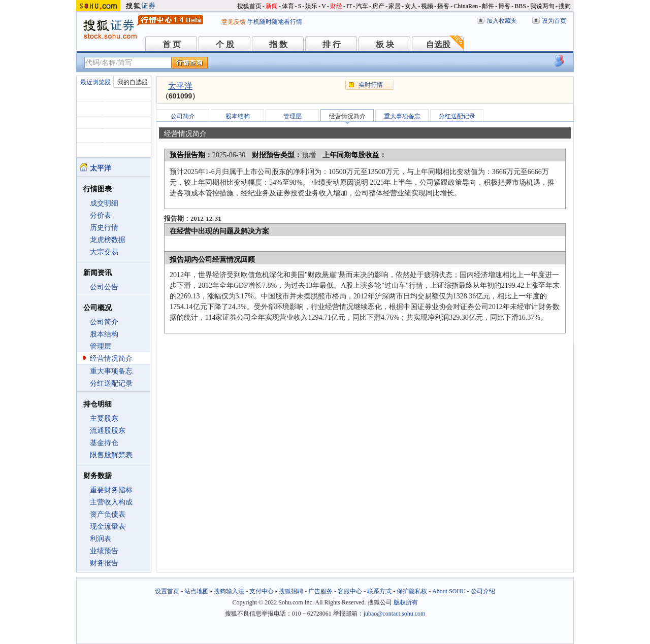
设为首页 (554, 21)
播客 (443, 6)
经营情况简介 (111, 359)
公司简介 (104, 322)
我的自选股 (133, 82)
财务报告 (104, 563)
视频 (427, 6)
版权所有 (406, 602)
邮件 (488, 6)
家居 (395, 6)
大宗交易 (104, 252)
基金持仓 (104, 443)
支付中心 (262, 591)
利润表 (101, 539)
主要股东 (104, 418)
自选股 (438, 44)
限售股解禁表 (111, 455)
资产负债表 (108, 514)
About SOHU (449, 591)
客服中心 (350, 591)
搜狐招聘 (291, 591)
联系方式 (379, 591)
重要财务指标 (111, 490)
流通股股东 (108, 431)
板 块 (385, 44)
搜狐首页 (249, 6)
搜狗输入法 (229, 591)
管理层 (101, 346)
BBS (520, 6)
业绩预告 (104, 551)
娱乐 (311, 6)
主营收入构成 (111, 502)
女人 (411, 6)
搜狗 (565, 6)
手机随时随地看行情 (275, 22)
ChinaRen (466, 6)
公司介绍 (483, 591)
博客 (504, 6)
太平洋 (180, 86)
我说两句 (542, 6)
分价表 (101, 215)
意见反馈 (234, 22)
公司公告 (104, 287)
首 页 (172, 44)
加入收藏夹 (502, 21)
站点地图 (197, 591)
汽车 (362, 6)
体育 (288, 6)
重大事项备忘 (111, 371)
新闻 (272, 6)
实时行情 (371, 85)
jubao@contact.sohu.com (395, 614)
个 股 (225, 44)
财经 (336, 6)
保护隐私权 (412, 591)
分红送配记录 (111, 383)
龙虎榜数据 (108, 240)
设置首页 (167, 591)
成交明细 (104, 203)
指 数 (278, 44)
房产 (378, 6)
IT (349, 6)
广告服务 (320, 591)
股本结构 (104, 334)
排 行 (332, 44)
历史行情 (104, 228)
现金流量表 (108, 527)
